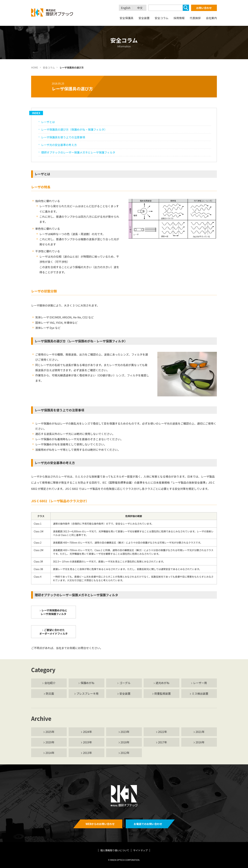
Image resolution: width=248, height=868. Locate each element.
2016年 (200, 742)
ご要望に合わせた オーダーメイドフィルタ (53, 632)
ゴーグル (125, 683)
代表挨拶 (195, 18)
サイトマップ (140, 850)
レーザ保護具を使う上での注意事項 (63, 137)
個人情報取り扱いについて (115, 850)
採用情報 (179, 18)
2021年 (200, 732)
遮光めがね (163, 683)
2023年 (125, 732)
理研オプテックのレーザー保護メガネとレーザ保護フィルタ (78, 152)
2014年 (50, 753)
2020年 (50, 742)
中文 (140, 8)
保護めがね (87, 683)
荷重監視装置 (163, 693)
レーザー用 (200, 683)
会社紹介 (50, 683)
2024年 (88, 732)
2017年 (163, 742)
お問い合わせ (204, 8)
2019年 (88, 742)
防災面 (50, 693)
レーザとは (48, 122)
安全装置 (144, 18)
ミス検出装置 (200, 693)
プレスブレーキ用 (87, 693)
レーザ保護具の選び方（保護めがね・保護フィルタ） (74, 129)
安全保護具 (126, 18)
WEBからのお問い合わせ (100, 824)
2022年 (163, 732)
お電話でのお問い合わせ (148, 824)
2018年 (125, 742)
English (126, 8)
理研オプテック (52, 12)
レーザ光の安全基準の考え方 (59, 145)
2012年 (125, 753)
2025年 (50, 732)
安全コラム (161, 18)
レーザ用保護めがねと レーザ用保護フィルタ (54, 612)
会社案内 (211, 18)
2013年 (88, 753)
